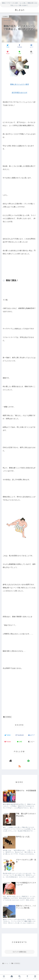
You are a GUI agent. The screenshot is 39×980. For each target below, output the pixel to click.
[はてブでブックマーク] (31, 46)
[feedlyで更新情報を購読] (28, 761)
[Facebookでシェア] (20, 46)
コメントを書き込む (19, 952)
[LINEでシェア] (20, 52)
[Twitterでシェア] (8, 46)
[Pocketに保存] (8, 52)
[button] (31, 52)
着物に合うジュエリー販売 (20, 84)
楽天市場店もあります (20, 93)
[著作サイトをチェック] (11, 761)
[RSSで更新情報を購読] (19, 766)
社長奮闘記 (7, 717)
